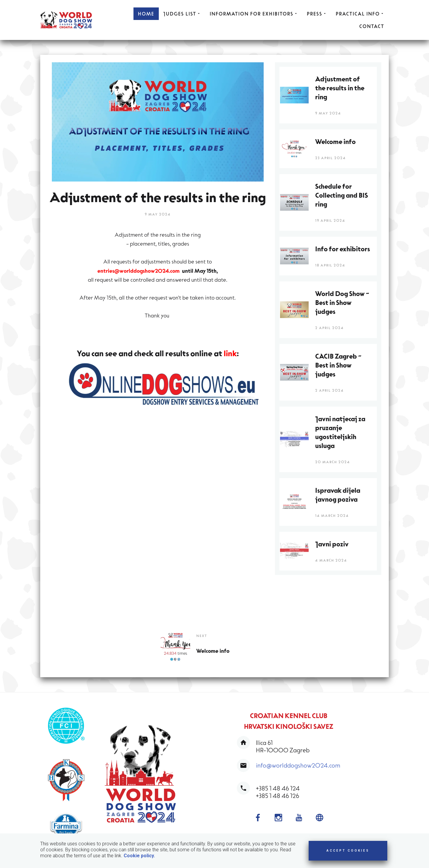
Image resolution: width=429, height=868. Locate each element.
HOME (146, 14)
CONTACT (372, 26)
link (230, 353)
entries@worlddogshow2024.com (139, 270)
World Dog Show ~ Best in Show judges (342, 302)
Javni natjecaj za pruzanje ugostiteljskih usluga (340, 432)
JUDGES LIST (182, 14)
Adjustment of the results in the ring (340, 88)
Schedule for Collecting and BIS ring (342, 195)
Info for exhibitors (343, 249)
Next (202, 635)
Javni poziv (332, 544)
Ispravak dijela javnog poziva (338, 495)
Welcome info (213, 650)
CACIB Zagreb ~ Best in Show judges (338, 365)
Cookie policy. (139, 856)
